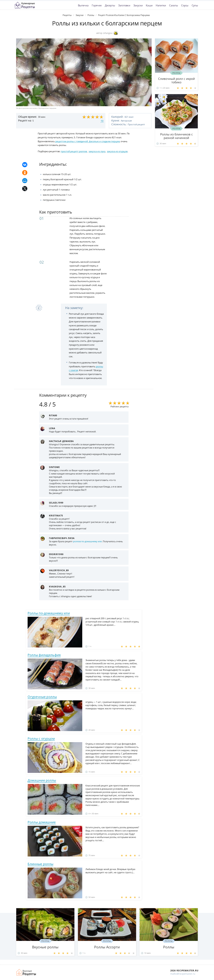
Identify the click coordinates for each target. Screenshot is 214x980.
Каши (149, 5)
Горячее (97, 5)
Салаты (173, 5)
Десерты (110, 5)
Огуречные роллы (42, 697)
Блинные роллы (40, 864)
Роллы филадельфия (44, 655)
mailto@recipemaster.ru (183, 974)
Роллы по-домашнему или (49, 613)
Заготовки (124, 5)
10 (102, 121)
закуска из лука (97, 151)
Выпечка (83, 5)
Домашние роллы (42, 780)
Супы (195, 5)
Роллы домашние (42, 822)
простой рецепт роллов (74, 151)
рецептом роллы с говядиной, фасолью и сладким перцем (88, 141)
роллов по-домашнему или (87, 541)
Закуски (138, 5)
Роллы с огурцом (41, 738)
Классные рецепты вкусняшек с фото (25, 5)
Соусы (185, 5)
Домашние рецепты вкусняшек (26, 972)
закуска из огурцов (117, 151)
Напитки (161, 5)
